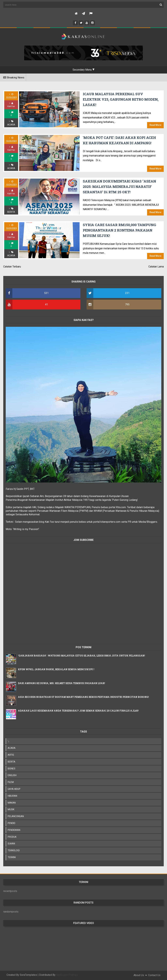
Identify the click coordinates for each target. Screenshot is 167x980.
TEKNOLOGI (14, 850)
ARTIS (11, 755)
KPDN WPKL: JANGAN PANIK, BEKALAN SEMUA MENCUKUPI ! (56, 669)
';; (8, 741)
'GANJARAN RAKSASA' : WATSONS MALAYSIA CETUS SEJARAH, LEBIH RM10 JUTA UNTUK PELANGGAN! (81, 656)
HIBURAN (12, 796)
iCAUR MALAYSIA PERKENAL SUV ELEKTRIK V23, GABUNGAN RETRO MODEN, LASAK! (121, 99)
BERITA (11, 212)
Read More (155, 125)
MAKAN (12, 803)
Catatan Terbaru (12, 267)
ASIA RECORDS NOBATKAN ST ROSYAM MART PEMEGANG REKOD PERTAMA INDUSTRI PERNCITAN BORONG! (83, 697)
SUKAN (11, 844)
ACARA (11, 125)
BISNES (11, 769)
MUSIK (11, 809)
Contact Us (154, 975)
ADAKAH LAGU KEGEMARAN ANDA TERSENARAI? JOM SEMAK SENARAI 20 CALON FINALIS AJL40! (78, 711)
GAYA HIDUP (14, 789)
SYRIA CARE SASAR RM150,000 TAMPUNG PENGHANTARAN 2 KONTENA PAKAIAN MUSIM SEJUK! (119, 230)
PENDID (11, 823)
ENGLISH (12, 775)
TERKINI (12, 857)
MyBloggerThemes (67, 975)
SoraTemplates (28, 975)
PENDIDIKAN (14, 830)
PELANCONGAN (16, 816)
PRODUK (12, 837)
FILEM (11, 782)
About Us (139, 975)
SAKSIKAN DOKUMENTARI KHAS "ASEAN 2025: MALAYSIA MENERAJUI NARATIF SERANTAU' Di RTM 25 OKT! (119, 187)
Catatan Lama (156, 267)
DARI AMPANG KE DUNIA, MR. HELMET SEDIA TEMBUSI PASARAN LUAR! (61, 683)
